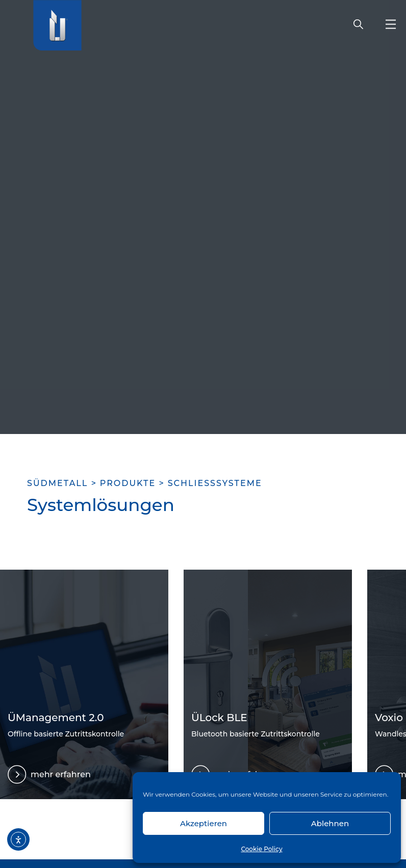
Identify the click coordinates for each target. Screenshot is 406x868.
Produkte (128, 483)
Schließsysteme (215, 483)
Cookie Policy (261, 849)
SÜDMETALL (57, 483)
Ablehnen (330, 823)
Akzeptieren (204, 823)
